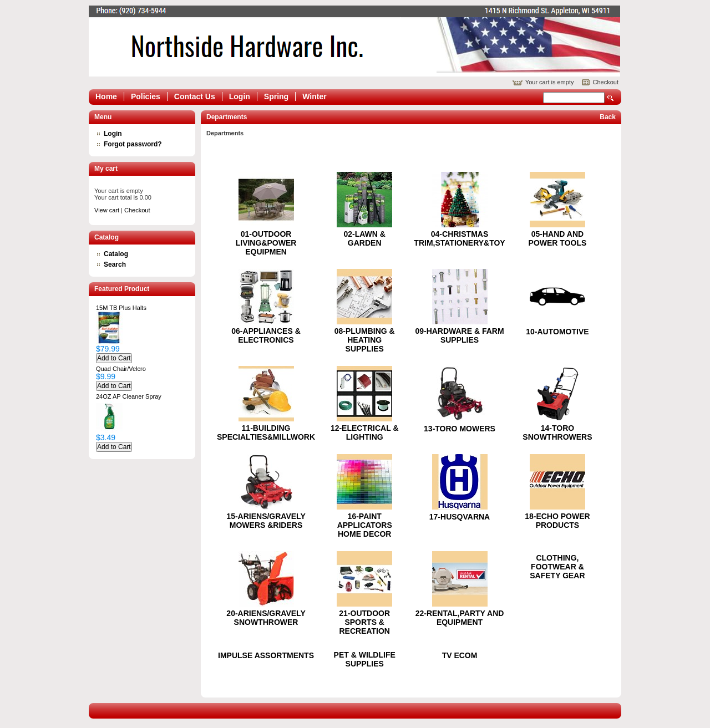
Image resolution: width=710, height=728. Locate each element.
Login (240, 96)
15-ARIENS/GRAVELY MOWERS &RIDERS (266, 521)
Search (611, 98)
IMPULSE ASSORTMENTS (266, 655)
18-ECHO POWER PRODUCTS (557, 521)
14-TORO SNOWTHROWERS (557, 432)
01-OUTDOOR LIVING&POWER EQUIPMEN (266, 243)
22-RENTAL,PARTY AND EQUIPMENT (460, 618)
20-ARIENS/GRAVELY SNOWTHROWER (266, 618)
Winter (314, 96)
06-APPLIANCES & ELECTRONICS (266, 335)
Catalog (116, 254)
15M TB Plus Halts (121, 308)
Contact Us (195, 96)
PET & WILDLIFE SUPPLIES (365, 659)
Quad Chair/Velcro (121, 369)
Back (608, 117)
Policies (146, 96)
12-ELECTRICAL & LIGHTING (365, 432)
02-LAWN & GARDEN (364, 238)
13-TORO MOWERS (460, 429)
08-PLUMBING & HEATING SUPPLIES (365, 340)
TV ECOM (460, 655)
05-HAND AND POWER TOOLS (558, 238)
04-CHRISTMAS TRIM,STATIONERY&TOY (459, 238)
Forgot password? (133, 144)
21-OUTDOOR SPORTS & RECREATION (364, 622)
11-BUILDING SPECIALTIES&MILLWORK (266, 432)
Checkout (606, 82)
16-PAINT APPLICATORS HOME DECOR (365, 525)
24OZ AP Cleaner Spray (129, 396)
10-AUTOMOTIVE (557, 332)
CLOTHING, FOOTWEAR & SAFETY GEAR (557, 567)
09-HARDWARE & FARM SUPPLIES (459, 335)
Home (106, 96)
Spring (276, 96)
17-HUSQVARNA (460, 517)
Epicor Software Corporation (354, 41)
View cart (107, 210)
